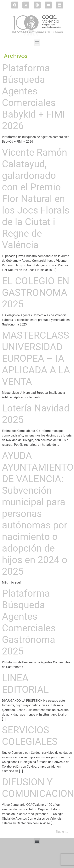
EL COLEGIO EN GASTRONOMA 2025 (36, 293)
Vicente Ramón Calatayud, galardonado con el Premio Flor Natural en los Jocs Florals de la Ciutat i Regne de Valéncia (36, 199)
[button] (37, 43)
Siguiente (64, 832)
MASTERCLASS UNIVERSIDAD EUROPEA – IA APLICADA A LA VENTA (36, 358)
